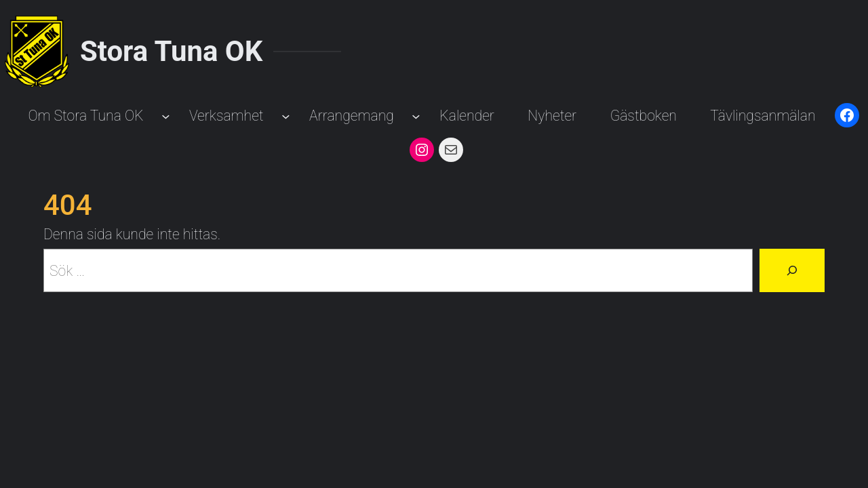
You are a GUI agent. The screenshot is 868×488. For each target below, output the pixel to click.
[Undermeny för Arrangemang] (416, 116)
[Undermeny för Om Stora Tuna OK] (166, 116)
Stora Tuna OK (171, 51)
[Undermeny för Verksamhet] (286, 116)
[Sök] (792, 270)
